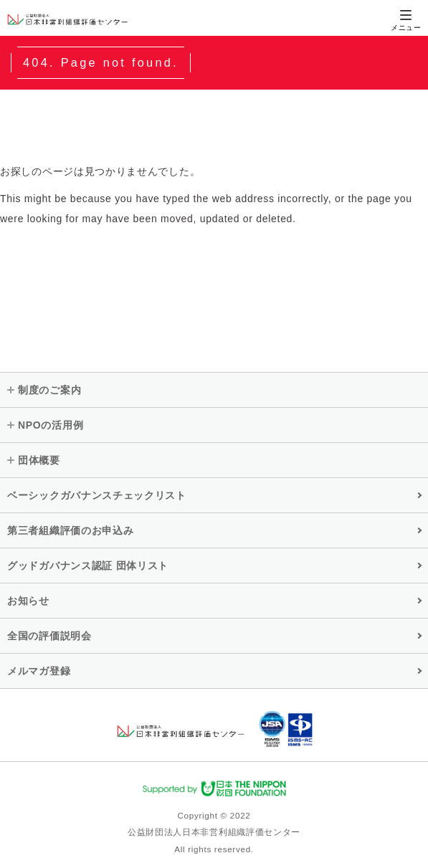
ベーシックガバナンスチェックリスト (97, 495)
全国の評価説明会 (49, 636)
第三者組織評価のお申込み (70, 530)
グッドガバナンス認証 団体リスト (88, 566)
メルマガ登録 (39, 671)
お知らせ (28, 601)
